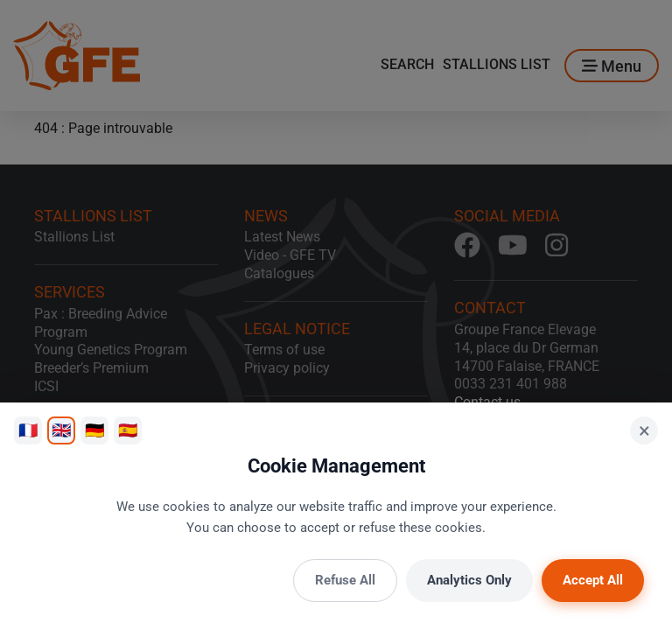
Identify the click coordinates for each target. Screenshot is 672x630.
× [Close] (644, 430)
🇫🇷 (28, 430)
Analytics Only (469, 580)
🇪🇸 (128, 430)
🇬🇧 (61, 430)
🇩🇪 (94, 430)
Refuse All (345, 580)
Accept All (593, 580)
